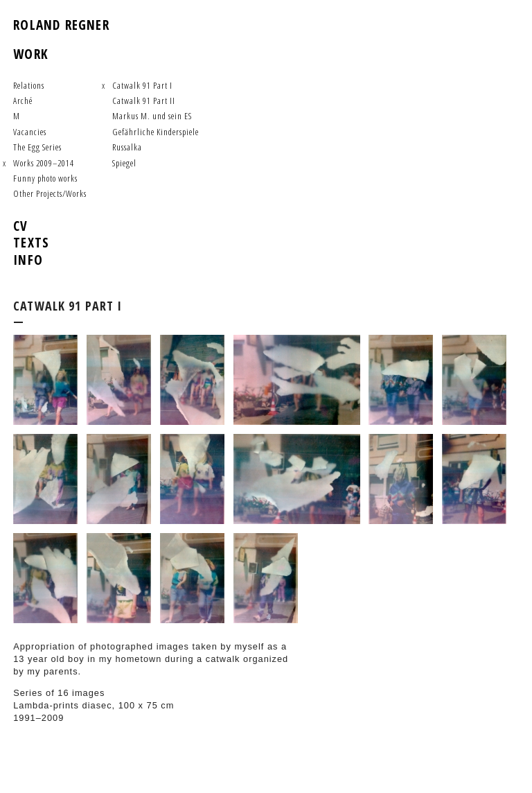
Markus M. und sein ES (152, 116)
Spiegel (124, 163)
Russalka (127, 147)
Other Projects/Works (50, 193)
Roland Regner (61, 25)
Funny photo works (45, 178)
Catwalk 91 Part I (142, 85)
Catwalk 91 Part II (144, 101)
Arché (23, 101)
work (31, 54)
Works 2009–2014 (44, 163)
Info (28, 260)
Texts (31, 242)
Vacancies (30, 132)
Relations (29, 85)
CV (20, 226)
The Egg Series (37, 147)
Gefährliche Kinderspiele (156, 132)
